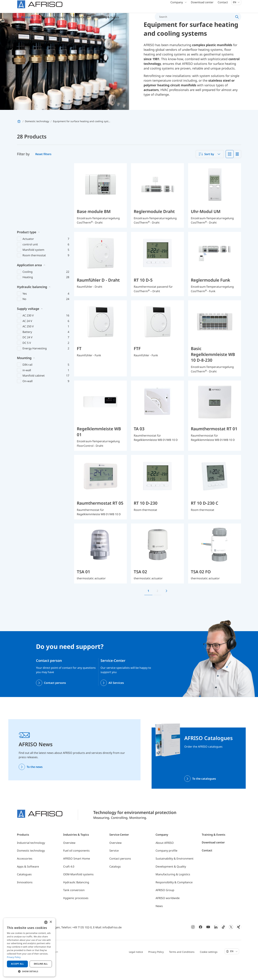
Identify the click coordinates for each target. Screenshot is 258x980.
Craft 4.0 (69, 884)
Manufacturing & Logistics (173, 892)
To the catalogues (204, 796)
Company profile (166, 868)
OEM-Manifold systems (78, 892)
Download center (202, 7)
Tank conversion (74, 908)
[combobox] (210, 172)
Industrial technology (31, 860)
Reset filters (43, 172)
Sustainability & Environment (175, 876)
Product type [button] (27, 185)
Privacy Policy (156, 969)
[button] (29, 971)
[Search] (196, 21)
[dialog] (29, 947)
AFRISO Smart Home (77, 876)
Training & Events (214, 852)
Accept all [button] (17, 964)
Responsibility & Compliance (174, 900)
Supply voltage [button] (28, 262)
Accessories (25, 876)
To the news (35, 785)
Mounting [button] (24, 311)
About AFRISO (165, 860)
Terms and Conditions (182, 969)
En (236, 7)
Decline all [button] (41, 964)
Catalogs (115, 884)
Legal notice (136, 969)
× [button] (51, 922)
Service (114, 868)
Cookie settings (209, 969)
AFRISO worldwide (168, 916)
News (159, 924)
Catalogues (24, 892)
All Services (116, 700)
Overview (69, 860)
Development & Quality (171, 884)
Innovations (25, 900)
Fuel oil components (76, 868)
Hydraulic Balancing (76, 900)
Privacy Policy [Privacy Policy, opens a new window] (14, 957)
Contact (223, 7)
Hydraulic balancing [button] (32, 240)
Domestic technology (31, 868)
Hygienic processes (76, 916)
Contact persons (55, 700)
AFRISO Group (165, 908)
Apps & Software (28, 884)
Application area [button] (29, 218)
